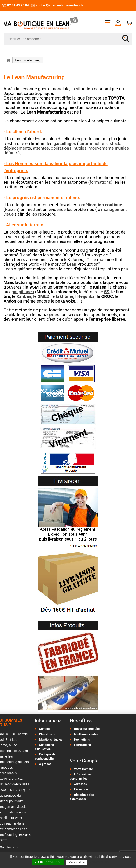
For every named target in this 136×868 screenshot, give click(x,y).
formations (100, 182)
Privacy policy (99, 862)
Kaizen (11, 210)
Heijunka (86, 296)
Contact (44, 729)
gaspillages (23, 292)
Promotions (82, 739)
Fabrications (82, 745)
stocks (116, 144)
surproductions (93, 144)
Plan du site (47, 734)
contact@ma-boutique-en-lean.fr (57, 5)
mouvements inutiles (109, 148)
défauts (11, 153)
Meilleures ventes (86, 734)
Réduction (81, 789)
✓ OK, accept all (48, 862)
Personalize (77, 862)
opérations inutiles (69, 148)
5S (107, 292)
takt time (65, 296)
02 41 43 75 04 (16, 5)
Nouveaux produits (87, 729)
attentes (41, 148)
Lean (25, 255)
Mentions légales (51, 739)
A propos (45, 764)
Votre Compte (84, 769)
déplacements (17, 148)
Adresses (81, 784)
